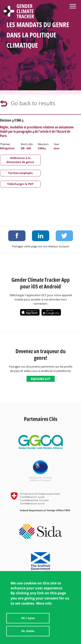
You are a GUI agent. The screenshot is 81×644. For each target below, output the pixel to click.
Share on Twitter (64, 236)
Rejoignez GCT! (41, 379)
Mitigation (7, 148)
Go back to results (33, 103)
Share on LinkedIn (41, 236)
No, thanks (28, 635)
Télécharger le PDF (20, 184)
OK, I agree (28, 622)
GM (29, 148)
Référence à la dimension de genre (20, 160)
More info (44, 607)
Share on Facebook (17, 236)
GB (23, 148)
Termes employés (20, 173)
